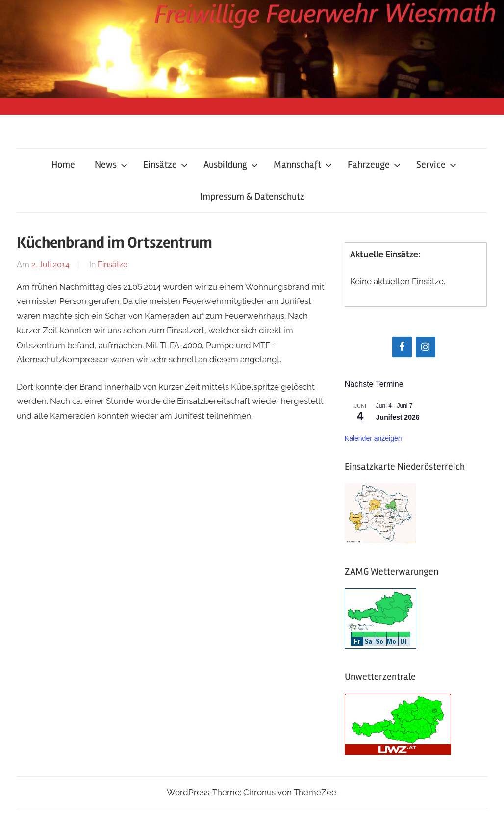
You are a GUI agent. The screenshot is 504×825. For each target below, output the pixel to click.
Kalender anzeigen (373, 438)
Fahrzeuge (374, 164)
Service (436, 164)
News (111, 164)
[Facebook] (402, 347)
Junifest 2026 (398, 417)
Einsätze (165, 164)
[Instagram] (426, 347)
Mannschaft (303, 164)
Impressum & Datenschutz (252, 196)
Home (63, 164)
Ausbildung (231, 164)
